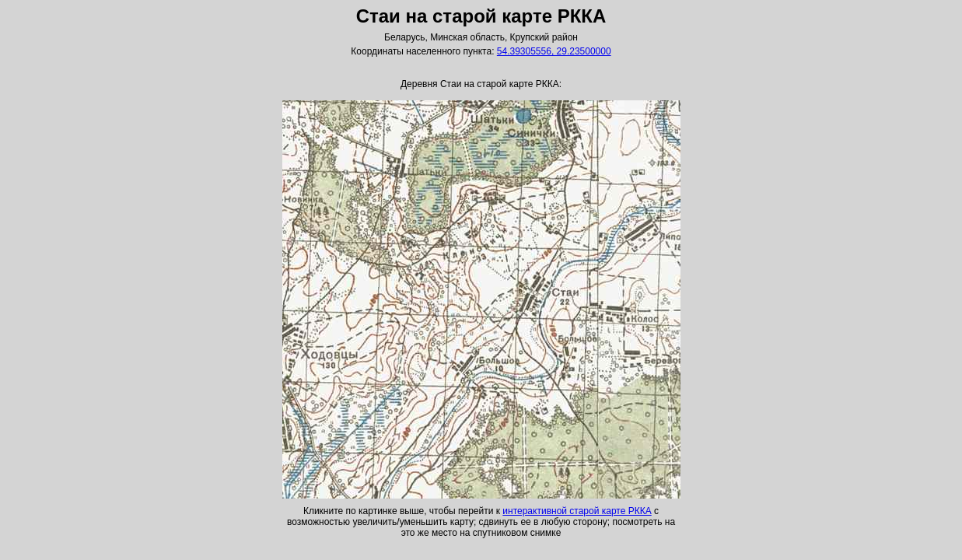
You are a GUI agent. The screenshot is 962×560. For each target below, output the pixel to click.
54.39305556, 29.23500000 (554, 51)
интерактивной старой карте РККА (577, 511)
